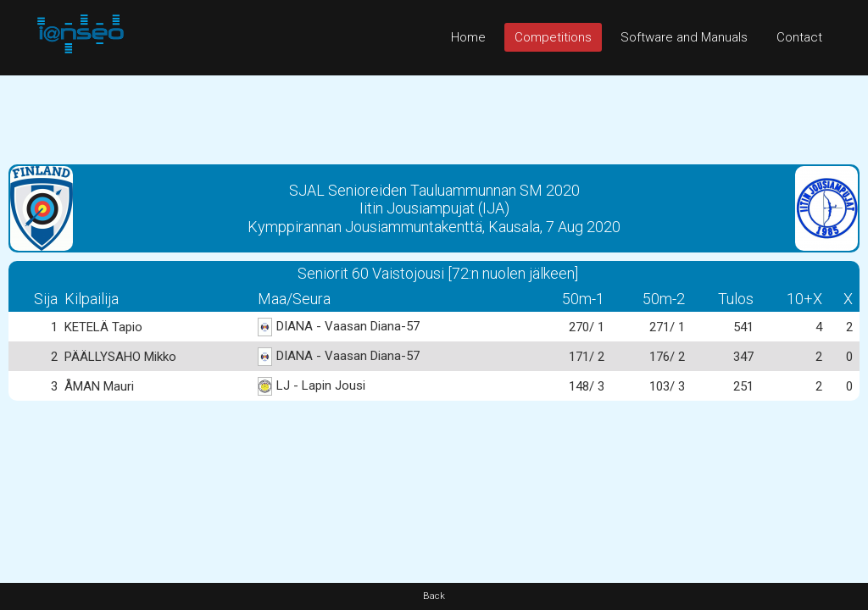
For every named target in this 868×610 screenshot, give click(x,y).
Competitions (553, 37)
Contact (799, 37)
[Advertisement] (434, 114)
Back (434, 596)
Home (468, 37)
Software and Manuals (684, 37)
